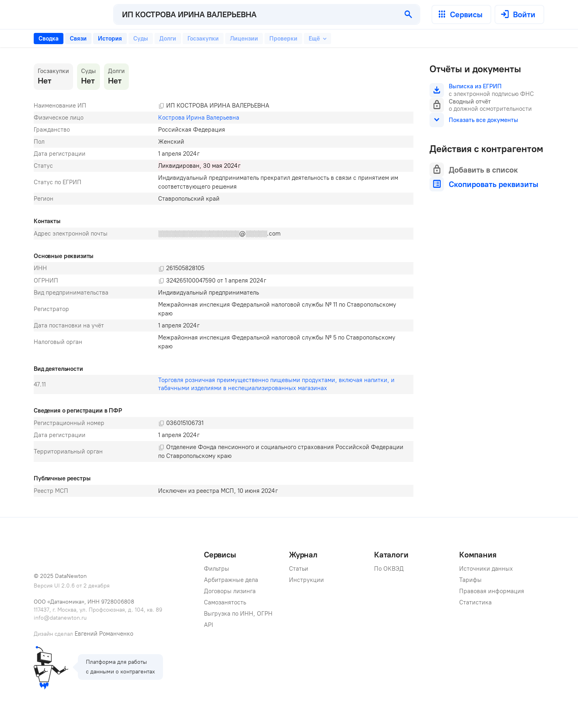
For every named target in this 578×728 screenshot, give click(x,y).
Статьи (299, 569)
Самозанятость (225, 602)
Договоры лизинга (230, 591)
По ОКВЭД (389, 569)
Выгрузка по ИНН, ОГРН (238, 614)
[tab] (49, 39)
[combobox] (256, 14)
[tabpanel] (224, 280)
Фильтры (217, 569)
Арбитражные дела (231, 580)
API (209, 625)
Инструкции (306, 580)
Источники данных (486, 569)
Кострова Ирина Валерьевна (199, 118)
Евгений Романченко (104, 634)
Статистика (475, 602)
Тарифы (470, 580)
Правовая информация (492, 591)
